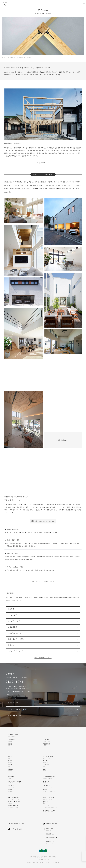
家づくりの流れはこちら (43, 657)
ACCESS (10, 694)
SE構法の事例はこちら (63, 440)
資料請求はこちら (43, 703)
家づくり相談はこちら (43, 716)
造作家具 (43, 609)
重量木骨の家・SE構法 (43, 639)
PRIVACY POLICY (43, 860)
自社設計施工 (43, 627)
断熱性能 (43, 645)
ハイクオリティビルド (43, 651)
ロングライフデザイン (43, 621)
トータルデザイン (43, 615)
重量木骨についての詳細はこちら (43, 582)
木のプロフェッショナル (43, 633)
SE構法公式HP (43, 163)
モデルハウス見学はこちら (43, 709)
